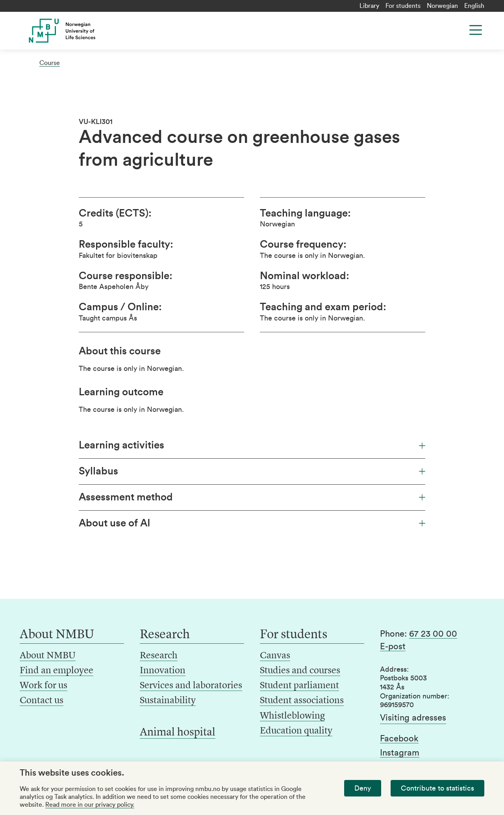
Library (369, 6)
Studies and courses (300, 671)
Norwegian (442, 6)
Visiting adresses (413, 718)
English (474, 6)
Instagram (400, 753)
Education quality (296, 731)
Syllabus (252, 471)
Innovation (163, 671)
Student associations (302, 701)
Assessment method (252, 497)
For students (403, 6)
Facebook (399, 739)
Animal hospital (178, 733)
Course (50, 63)
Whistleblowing (292, 716)
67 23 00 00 (433, 634)
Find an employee (57, 671)
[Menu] (476, 30)
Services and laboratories (191, 686)
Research (159, 656)
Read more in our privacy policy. (90, 805)
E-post (393, 646)
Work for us (44, 686)
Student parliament (299, 686)
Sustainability (168, 701)
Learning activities (252, 445)
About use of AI (252, 523)
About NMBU (48, 656)
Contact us (42, 701)
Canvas (275, 656)
